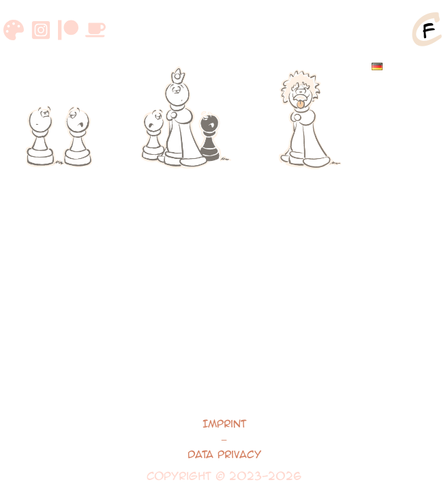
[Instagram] (41, 30)
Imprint (224, 423)
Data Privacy (224, 454)
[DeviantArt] (14, 30)
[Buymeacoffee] (95, 30)
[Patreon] (68, 30)
